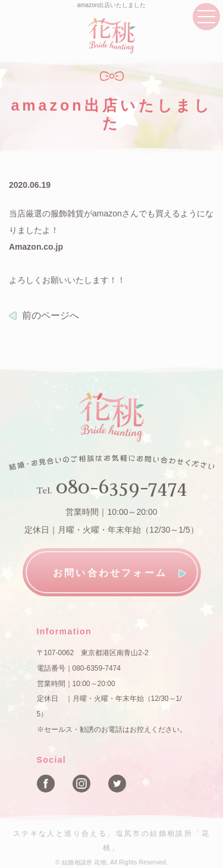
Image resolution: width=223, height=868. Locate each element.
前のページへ (51, 315)
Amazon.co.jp (36, 247)
